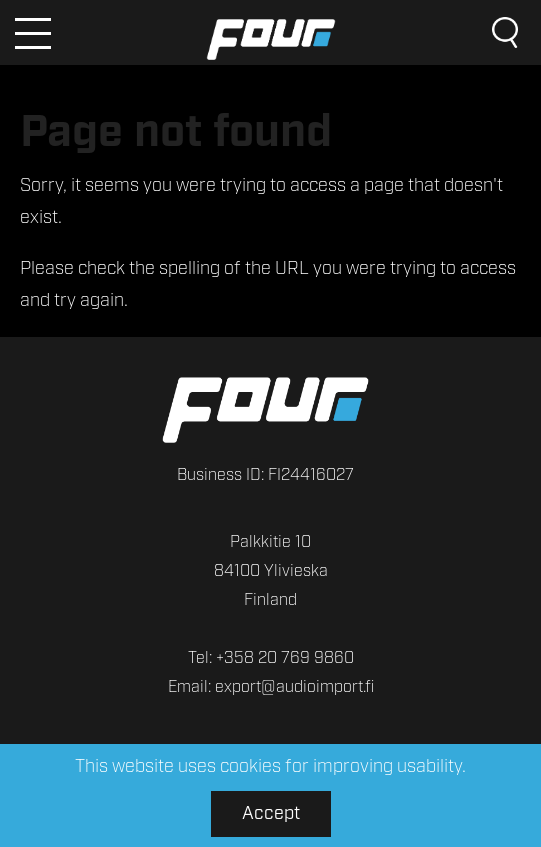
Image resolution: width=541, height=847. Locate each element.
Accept (271, 814)
